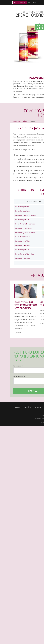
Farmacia (18, 407)
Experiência (37, 407)
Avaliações (27, 407)
